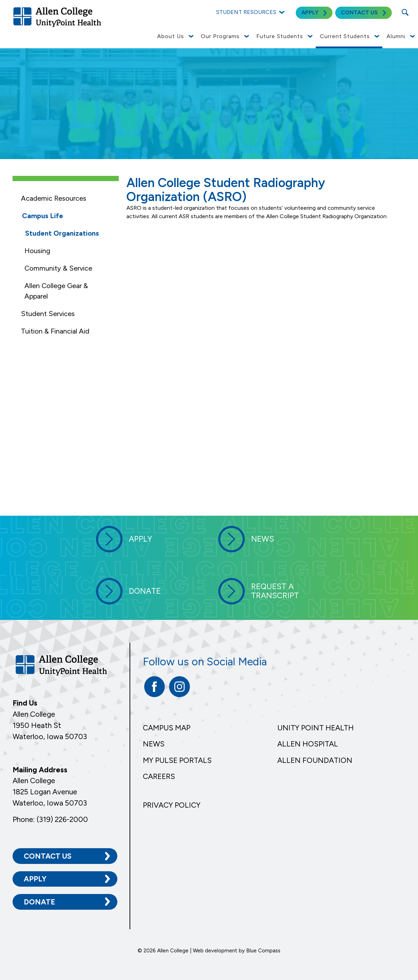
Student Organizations (62, 233)
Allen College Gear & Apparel (56, 291)
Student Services (48, 314)
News (154, 744)
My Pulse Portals (177, 760)
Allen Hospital (308, 744)
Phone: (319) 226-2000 (50, 819)
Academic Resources (54, 198)
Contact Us (48, 856)
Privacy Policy (172, 805)
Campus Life (43, 216)
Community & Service (58, 268)
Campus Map (167, 728)
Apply (35, 879)
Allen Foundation (315, 760)
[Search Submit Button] (405, 12)
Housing (37, 251)
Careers (159, 776)
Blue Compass (263, 951)
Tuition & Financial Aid (55, 331)
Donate (39, 902)
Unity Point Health (316, 728)
